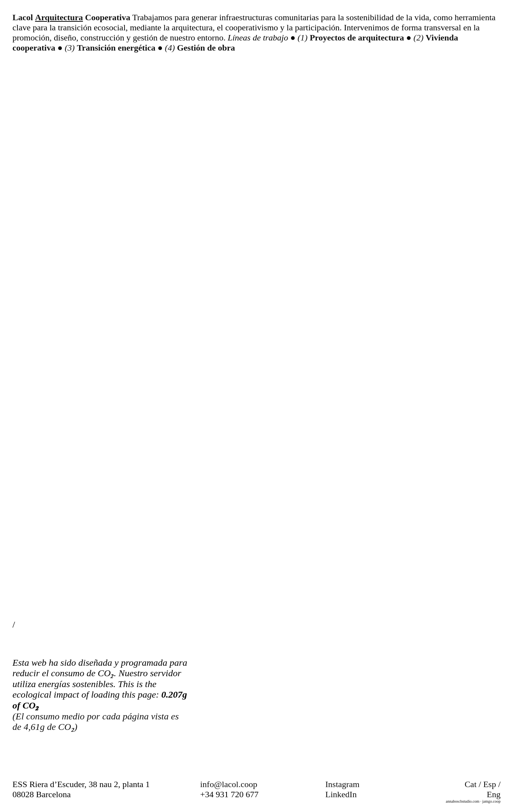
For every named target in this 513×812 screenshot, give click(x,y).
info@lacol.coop (229, 784)
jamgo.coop (491, 801)
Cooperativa (108, 17)
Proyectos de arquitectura (358, 38)
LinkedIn (341, 794)
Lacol (23, 17)
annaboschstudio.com (462, 801)
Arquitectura (59, 17)
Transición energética (117, 48)
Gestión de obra (206, 48)
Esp (489, 784)
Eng (494, 794)
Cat (471, 784)
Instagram (343, 784)
